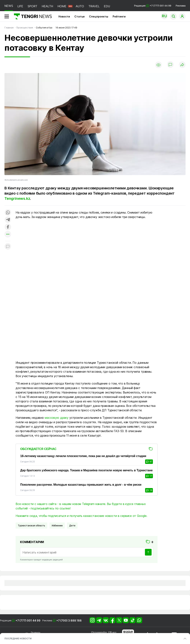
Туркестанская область (31, 526)
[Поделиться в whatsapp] (8, 213)
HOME (62, 6)
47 (149, 462)
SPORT (32, 6)
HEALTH (47, 6)
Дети (72, 526)
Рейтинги (119, 16)
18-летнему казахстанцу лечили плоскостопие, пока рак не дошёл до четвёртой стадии (83, 456)
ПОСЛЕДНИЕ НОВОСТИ (18, 639)
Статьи (80, 16)
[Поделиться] (182, 65)
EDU (107, 6)
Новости (64, 16)
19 (149, 490)
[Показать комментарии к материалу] (8, 247)
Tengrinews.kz (17, 198)
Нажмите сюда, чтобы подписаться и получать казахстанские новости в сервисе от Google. (81, 516)
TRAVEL (94, 6)
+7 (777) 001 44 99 (28, 620)
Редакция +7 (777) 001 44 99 (153, 6)
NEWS (9, 6)
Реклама (181, 6)
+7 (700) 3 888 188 (69, 620)
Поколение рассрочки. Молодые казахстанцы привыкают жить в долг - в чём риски (81, 485)
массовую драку (57, 418)
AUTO (80, 6)
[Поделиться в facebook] (8, 227)
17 (149, 476)
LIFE (20, 6)
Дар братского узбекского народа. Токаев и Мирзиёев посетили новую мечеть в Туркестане (86, 470)
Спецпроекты (99, 16)
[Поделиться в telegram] (8, 220)
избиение (57, 526)
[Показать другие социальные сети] (8, 234)
